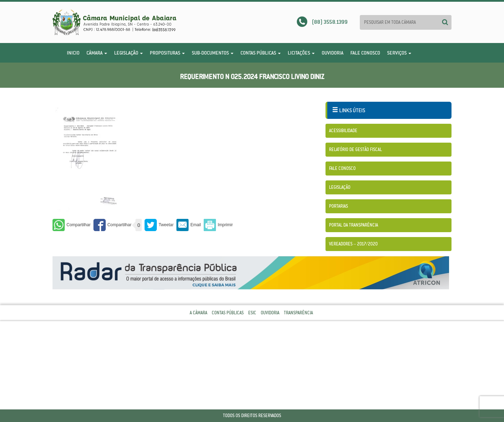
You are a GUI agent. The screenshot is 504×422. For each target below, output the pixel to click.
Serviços (399, 53)
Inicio (73, 53)
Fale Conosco (365, 53)
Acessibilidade (343, 131)
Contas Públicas (261, 53)
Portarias (338, 206)
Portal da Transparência (353, 225)
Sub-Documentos (213, 53)
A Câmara (198, 313)
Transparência (298, 313)
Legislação (128, 53)
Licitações (301, 53)
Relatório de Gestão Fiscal (355, 149)
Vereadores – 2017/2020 (353, 244)
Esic (252, 313)
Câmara (97, 53)
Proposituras (167, 53)
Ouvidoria (332, 53)
